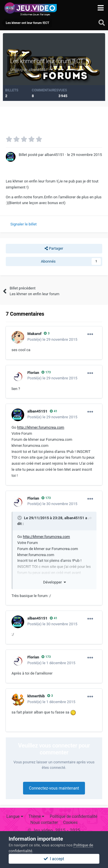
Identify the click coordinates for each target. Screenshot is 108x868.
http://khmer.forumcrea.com (41, 427)
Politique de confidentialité (74, 816)
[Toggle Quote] (20, 518)
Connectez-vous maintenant (54, 788)
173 (46, 372)
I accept (54, 859)
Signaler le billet (23, 224)
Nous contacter (44, 822)
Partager (54, 248)
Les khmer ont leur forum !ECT (47, 61)
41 (54, 411)
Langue (15, 816)
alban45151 (74, 518)
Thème (37, 816)
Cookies (70, 822)
